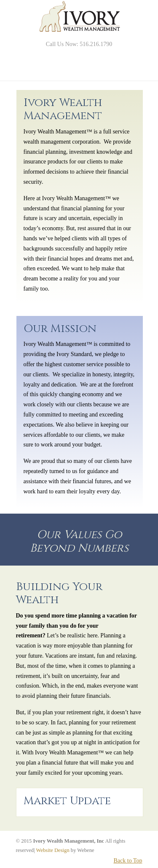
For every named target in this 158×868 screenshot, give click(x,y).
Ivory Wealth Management (79, 17)
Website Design (53, 850)
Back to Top (128, 861)
